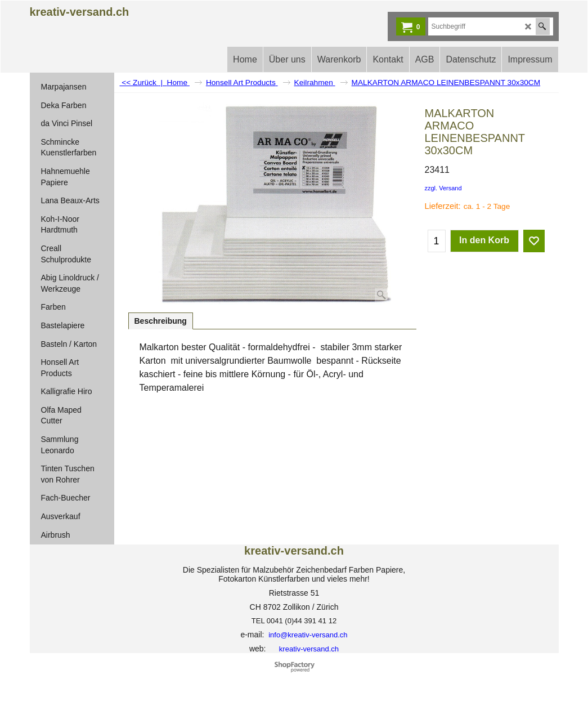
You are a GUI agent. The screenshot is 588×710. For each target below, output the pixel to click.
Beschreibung (161, 321)
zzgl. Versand (443, 188)
